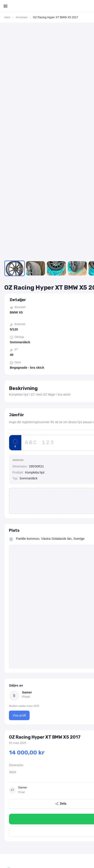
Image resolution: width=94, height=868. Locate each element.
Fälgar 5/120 (73, 819)
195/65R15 (11, 787)
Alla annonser (14, 712)
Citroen (37, 760)
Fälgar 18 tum (76, 813)
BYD (27, 760)
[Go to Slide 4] (77, 43)
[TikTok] (40, 680)
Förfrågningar (13, 727)
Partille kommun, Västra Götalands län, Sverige (50, 313)
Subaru (53, 766)
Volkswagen (78, 766)
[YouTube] (29, 680)
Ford (78, 760)
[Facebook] (8, 680)
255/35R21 (63, 793)
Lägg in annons (15, 719)
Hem (7, 17)
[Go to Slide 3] (56, 43)
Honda (89, 760)
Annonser (22, 17)
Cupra (49, 760)
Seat (30, 766)
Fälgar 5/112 (32, 819)
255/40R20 (29, 793)
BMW (17, 760)
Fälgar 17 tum (55, 813)
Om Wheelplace (15, 704)
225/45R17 (80, 787)
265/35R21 (80, 793)
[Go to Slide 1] (15, 43)
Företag (88, 712)
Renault (9, 766)
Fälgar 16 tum (34, 813)
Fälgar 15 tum (13, 813)
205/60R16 (46, 787)
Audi (7, 760)
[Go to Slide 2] (35, 43)
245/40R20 (11, 793)
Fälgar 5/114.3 (52, 819)
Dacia (60, 760)
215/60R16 (63, 787)
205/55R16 (29, 787)
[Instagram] (19, 680)
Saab (21, 766)
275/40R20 (46, 793)
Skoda (41, 766)
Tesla (64, 766)
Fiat (70, 760)
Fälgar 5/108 (12, 819)
